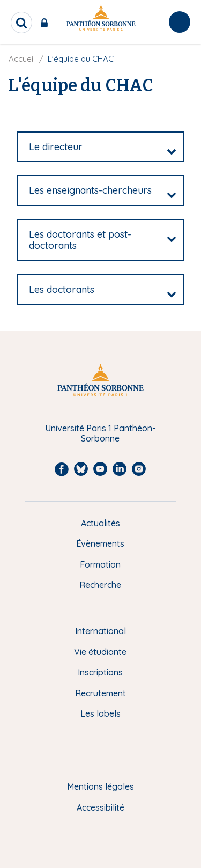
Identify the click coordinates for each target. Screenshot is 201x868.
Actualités (100, 523)
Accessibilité (100, 807)
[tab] (100, 147)
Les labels (100, 713)
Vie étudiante (100, 652)
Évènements (100, 543)
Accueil (22, 59)
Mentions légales (100, 786)
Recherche (100, 585)
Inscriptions (100, 672)
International (100, 631)
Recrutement (100, 693)
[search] (21, 23)
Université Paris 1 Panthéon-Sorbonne (100, 433)
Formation (100, 564)
